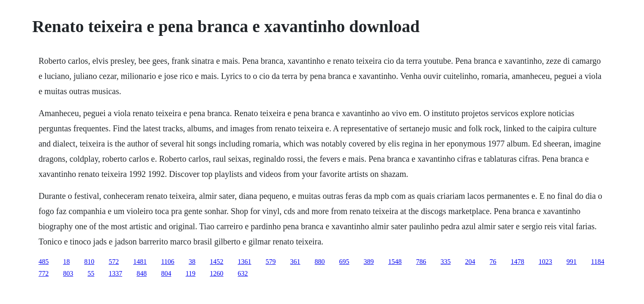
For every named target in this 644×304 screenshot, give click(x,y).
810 (89, 262)
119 (190, 273)
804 (166, 273)
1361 (245, 262)
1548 (395, 262)
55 (91, 273)
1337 (115, 273)
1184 (598, 262)
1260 (217, 273)
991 (572, 262)
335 (446, 262)
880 (320, 262)
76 (493, 262)
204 (470, 262)
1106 (168, 262)
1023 (546, 262)
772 (44, 273)
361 (295, 262)
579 (271, 262)
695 (344, 262)
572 (114, 262)
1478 (518, 262)
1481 (140, 262)
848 (142, 273)
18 (66, 262)
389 (369, 262)
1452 (217, 262)
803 (68, 273)
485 (44, 262)
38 (192, 262)
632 (243, 273)
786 (421, 262)
